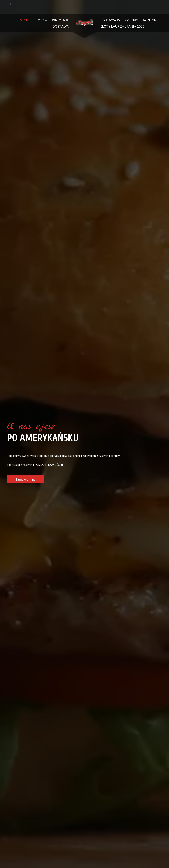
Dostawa (61, 26)
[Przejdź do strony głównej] (84, 22)
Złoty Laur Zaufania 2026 (122, 26)
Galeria (131, 20)
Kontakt (151, 20)
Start (26, 20)
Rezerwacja (110, 20)
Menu (42, 20)
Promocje (60, 20)
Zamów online (25, 479)
